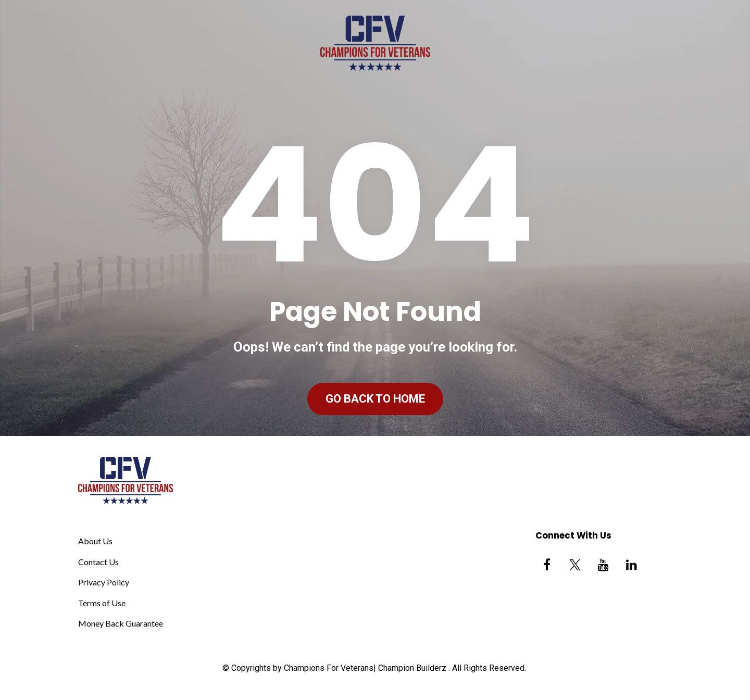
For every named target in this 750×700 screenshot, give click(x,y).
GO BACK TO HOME (375, 399)
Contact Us (98, 562)
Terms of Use (102, 603)
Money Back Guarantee (121, 623)
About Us (95, 541)
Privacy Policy (104, 582)
